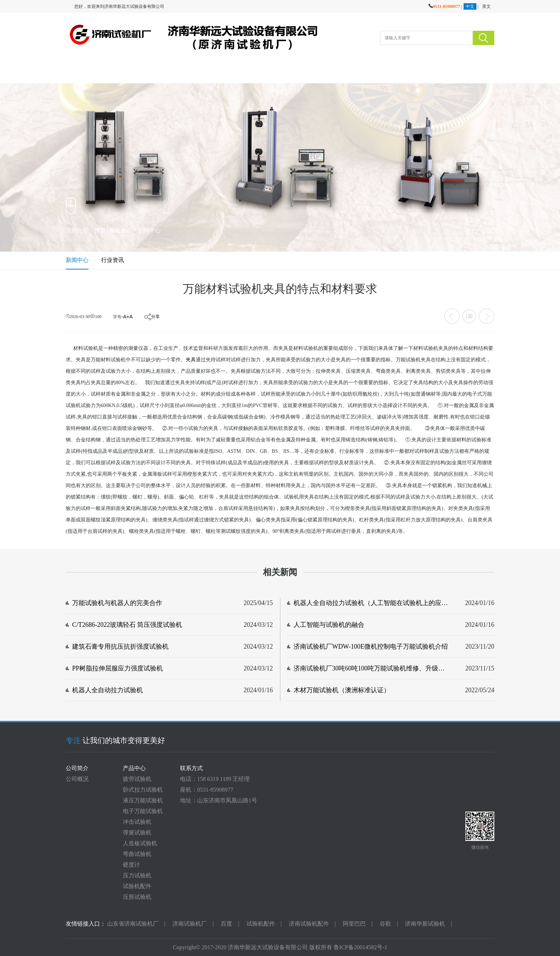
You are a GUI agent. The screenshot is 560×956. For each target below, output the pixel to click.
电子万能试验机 (143, 811)
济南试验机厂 (190, 924)
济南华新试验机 (425, 924)
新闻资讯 (120, 230)
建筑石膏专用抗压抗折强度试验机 (120, 647)
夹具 (191, 360)
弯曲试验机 (137, 854)
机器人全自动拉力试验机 (107, 690)
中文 (470, 6)
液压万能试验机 (143, 800)
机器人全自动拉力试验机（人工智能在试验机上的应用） (371, 603)
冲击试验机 (137, 822)
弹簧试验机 (137, 833)
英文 (486, 6)
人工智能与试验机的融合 (329, 625)
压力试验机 (137, 875)
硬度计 (131, 865)
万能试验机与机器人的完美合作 (117, 603)
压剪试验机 (137, 897)
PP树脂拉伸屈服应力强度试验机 (117, 668)
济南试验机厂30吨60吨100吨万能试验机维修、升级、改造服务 (371, 668)
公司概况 (77, 779)
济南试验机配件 (309, 924)
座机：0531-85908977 (207, 790)
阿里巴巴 (354, 924)
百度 (226, 924)
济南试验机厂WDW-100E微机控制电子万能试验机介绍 (371, 647)
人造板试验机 (140, 843)
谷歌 (385, 924)
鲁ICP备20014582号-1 (360, 947)
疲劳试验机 (137, 779)
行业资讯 (112, 260)
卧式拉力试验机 (143, 790)
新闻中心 (149, 230)
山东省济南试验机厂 (133, 924)
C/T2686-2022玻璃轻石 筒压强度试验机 (127, 625)
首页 (100, 230)
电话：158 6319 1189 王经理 (215, 779)
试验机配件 (137, 886)
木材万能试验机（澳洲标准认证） (342, 690)
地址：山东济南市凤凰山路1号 (219, 800)
